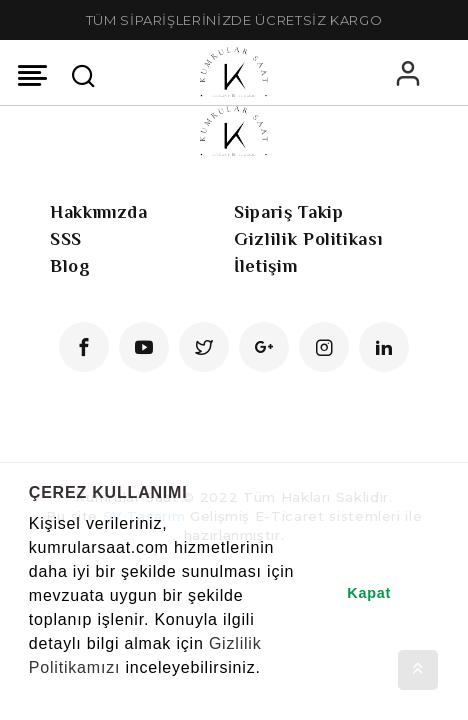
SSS (66, 239)
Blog (70, 266)
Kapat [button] (369, 593)
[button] (32, 694)
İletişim (265, 266)
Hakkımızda (99, 212)
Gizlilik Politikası (308, 239)
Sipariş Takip (288, 212)
